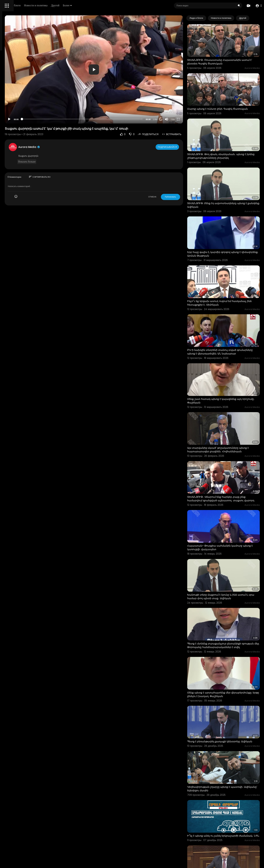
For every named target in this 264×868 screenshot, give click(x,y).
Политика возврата (14, 100)
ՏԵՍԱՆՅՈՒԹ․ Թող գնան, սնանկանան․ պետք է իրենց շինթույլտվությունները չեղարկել (230, 141)
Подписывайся (181, 147)
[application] (124, 69)
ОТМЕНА (166, 197)
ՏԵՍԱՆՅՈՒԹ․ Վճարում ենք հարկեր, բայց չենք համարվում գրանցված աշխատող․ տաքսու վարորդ (230, 445)
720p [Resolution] (186, 119)
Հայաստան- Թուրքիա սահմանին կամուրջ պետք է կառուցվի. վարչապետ (228, 488)
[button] (258, 6)
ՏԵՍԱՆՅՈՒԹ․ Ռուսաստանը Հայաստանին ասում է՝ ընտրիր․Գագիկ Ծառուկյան (228, 56)
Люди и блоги (61, 5)
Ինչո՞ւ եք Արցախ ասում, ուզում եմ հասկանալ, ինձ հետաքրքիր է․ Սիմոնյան (227, 269)
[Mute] (180, 119)
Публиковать (184, 197)
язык (23, 120)
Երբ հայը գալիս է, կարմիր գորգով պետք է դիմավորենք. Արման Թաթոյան (228, 227)
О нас (7, 116)
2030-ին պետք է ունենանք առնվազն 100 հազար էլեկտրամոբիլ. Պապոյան (227, 834)
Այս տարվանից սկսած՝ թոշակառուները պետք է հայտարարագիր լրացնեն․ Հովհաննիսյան (226, 401)
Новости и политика (84, 5)
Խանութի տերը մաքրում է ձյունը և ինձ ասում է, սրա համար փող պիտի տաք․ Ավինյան (230, 530)
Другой (104, 5)
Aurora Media (75, 147)
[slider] (112, 119)
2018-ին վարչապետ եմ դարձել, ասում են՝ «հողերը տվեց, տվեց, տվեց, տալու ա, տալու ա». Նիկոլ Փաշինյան (229, 792)
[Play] (55, 119)
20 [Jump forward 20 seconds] (174, 119)
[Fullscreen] (192, 119)
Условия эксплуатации (16, 108)
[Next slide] (255, 18)
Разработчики (11, 120)
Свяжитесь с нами (21, 116)
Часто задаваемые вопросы (19, 104)
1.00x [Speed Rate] (169, 119)
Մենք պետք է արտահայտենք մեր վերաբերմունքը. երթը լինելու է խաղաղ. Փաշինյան (226, 619)
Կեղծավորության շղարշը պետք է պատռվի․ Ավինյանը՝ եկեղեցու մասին (229, 704)
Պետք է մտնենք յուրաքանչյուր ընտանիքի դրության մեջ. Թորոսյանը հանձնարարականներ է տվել (228, 575)
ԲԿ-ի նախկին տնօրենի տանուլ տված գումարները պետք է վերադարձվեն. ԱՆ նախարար (226, 314)
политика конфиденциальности (21, 112)
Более (116, 5)
